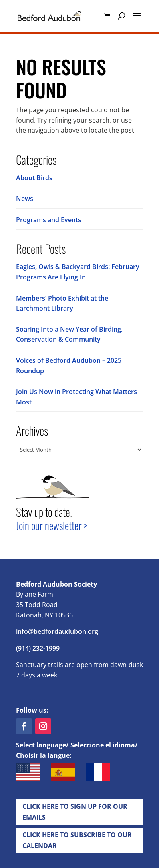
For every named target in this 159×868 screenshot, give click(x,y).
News (25, 199)
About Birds (34, 178)
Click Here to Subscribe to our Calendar (77, 840)
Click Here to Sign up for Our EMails (75, 812)
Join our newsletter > (52, 525)
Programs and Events (49, 220)
